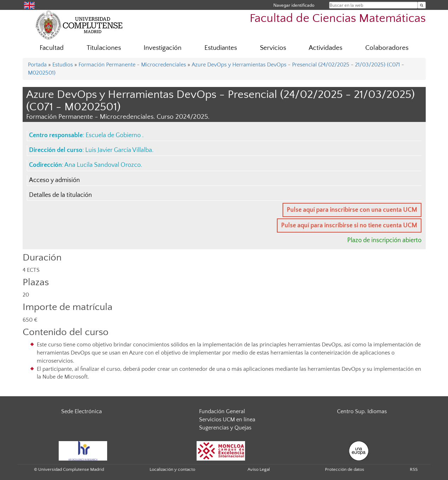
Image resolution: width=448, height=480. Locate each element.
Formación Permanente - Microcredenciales (132, 65)
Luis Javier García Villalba (119, 150)
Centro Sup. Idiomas (362, 411)
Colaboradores (387, 48)
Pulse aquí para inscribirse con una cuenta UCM (352, 210)
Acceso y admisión (54, 180)
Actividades (325, 48)
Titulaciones (104, 48)
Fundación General (222, 411)
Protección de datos (345, 469)
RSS (414, 469)
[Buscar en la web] (422, 5)
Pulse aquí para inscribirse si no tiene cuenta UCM (349, 226)
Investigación (162, 48)
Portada (37, 65)
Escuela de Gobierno (114, 135)
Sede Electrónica (82, 411)
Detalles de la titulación (60, 195)
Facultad (52, 48)
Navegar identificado (294, 5)
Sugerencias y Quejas (225, 428)
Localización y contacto (172, 469)
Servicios (273, 48)
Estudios (63, 65)
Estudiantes (221, 48)
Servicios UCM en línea (227, 420)
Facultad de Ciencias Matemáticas (338, 19)
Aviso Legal (259, 469)
